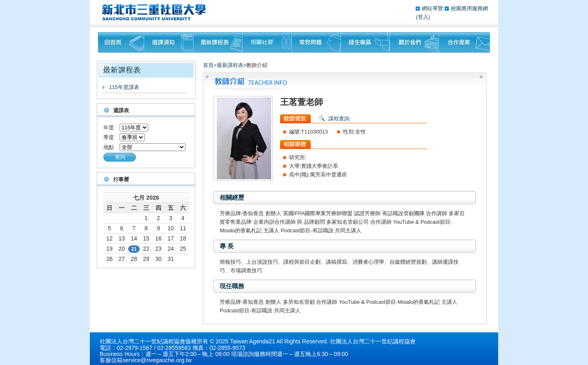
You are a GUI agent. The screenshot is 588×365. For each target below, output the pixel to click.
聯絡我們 (464, 42)
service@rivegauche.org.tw (157, 360)
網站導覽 (433, 8)
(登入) (423, 17)
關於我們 (414, 42)
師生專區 (365, 42)
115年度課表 (124, 87)
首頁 (208, 65)
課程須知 (169, 42)
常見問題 (316, 42)
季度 (109, 137)
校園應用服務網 (469, 8)
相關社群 (267, 42)
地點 (109, 147)
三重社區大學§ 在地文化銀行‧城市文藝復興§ (156, 12)
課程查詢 (339, 119)
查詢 (120, 157)
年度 (109, 128)
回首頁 (121, 42)
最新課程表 (218, 42)
